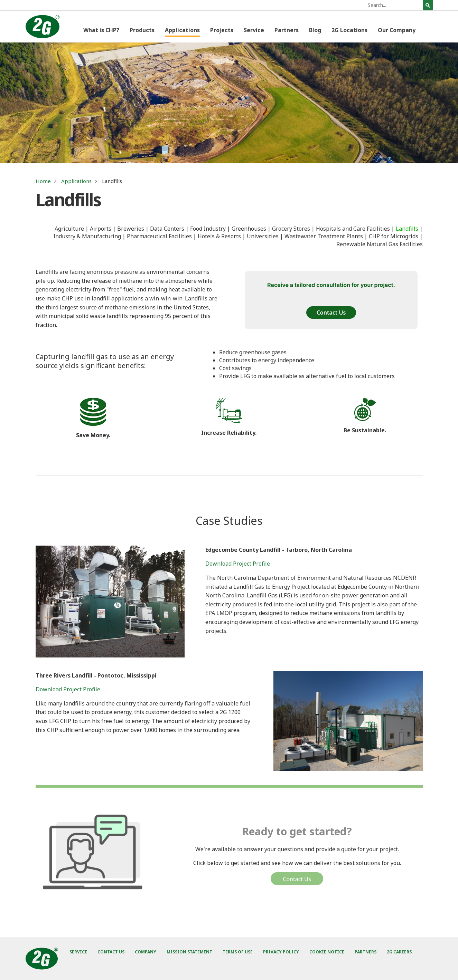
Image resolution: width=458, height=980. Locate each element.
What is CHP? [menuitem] (101, 30)
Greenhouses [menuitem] (249, 229)
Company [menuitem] (146, 952)
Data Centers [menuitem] (167, 229)
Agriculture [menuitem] (69, 229)
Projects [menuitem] (222, 30)
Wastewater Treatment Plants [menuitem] (324, 236)
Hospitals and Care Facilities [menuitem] (353, 229)
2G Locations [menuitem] (349, 30)
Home (43, 181)
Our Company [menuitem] (397, 30)
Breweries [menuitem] (131, 229)
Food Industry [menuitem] (208, 229)
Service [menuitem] (254, 30)
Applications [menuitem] (182, 30)
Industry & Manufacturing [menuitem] (87, 236)
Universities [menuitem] (263, 236)
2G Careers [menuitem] (399, 952)
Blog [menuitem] (315, 30)
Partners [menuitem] (287, 30)
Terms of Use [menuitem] (238, 952)
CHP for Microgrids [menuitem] (394, 236)
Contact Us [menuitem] (111, 952)
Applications (76, 181)
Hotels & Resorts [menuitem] (219, 236)
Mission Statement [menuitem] (189, 952)
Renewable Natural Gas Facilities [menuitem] (380, 244)
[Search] (394, 5)
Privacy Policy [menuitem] (281, 952)
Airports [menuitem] (101, 229)
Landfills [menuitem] (407, 229)
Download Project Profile (238, 564)
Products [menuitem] (142, 30)
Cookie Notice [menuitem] (327, 952)
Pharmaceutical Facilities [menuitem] (159, 236)
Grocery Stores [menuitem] (291, 229)
